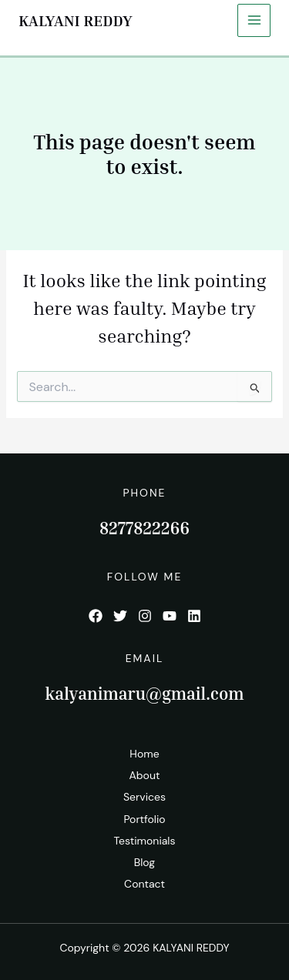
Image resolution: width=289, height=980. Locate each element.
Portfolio (144, 819)
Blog (144, 862)
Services (144, 797)
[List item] (96, 616)
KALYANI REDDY (76, 20)
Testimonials (144, 841)
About (145, 775)
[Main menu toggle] (254, 20)
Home (144, 754)
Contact (144, 884)
